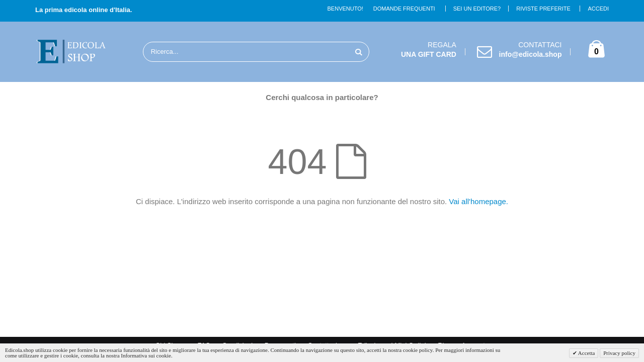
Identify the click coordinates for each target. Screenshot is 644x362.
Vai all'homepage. (478, 201)
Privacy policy (619, 353)
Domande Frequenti (404, 9)
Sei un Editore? (477, 9)
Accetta (586, 353)
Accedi (598, 9)
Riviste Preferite (543, 9)
